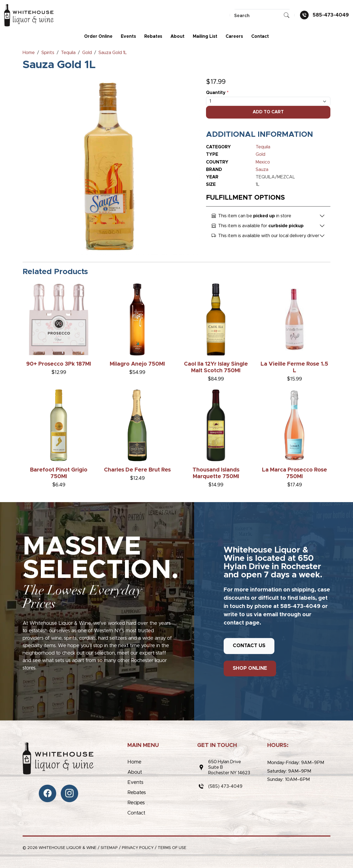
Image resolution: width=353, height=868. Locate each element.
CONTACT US (249, 646)
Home (134, 762)
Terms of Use (172, 848)
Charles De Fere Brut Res (137, 470)
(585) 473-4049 (225, 786)
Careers (234, 36)
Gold (260, 154)
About (177, 36)
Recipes (136, 803)
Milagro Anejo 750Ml (137, 364)
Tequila (263, 147)
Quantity (217, 93)
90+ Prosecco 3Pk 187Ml (59, 364)
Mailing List (205, 36)
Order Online (98, 36)
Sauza (262, 170)
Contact (260, 36)
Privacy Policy (138, 848)
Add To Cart (268, 112)
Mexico (263, 162)
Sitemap (109, 848)
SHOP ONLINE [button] (250, 668)
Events (128, 36)
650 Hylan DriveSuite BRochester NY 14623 (229, 767)
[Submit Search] (287, 16)
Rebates (153, 36)
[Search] (262, 16)
